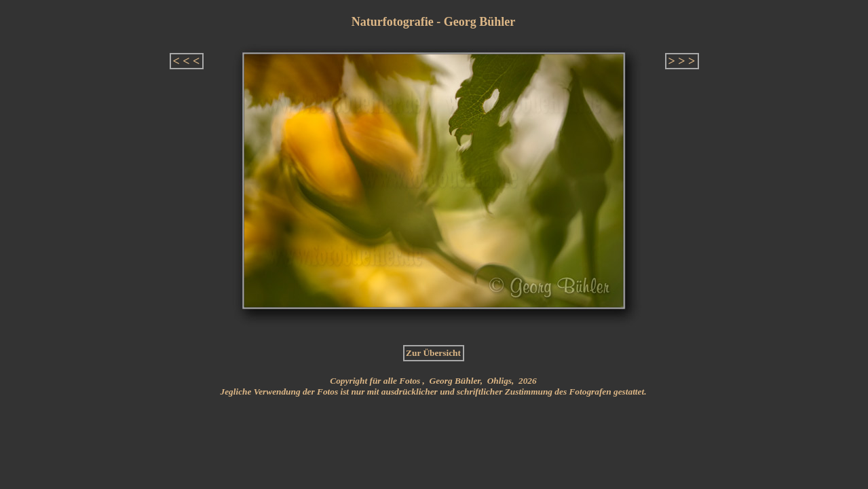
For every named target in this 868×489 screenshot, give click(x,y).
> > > (682, 61)
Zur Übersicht (433, 353)
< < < (187, 61)
